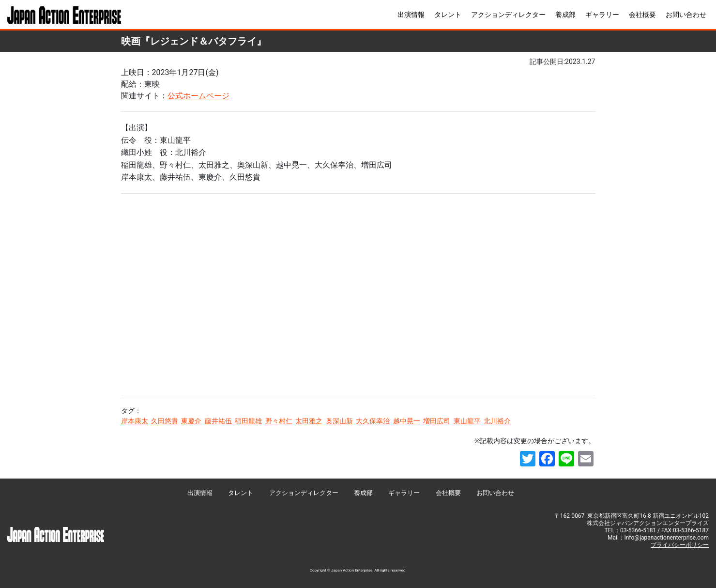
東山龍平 (467, 421)
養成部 (565, 15)
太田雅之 (309, 421)
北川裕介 (497, 421)
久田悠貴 (165, 421)
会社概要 (642, 15)
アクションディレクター (508, 15)
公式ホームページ (198, 96)
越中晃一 (407, 421)
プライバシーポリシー (680, 545)
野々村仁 (279, 421)
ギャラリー (602, 15)
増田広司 (437, 421)
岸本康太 (135, 421)
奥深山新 (339, 421)
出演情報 (411, 15)
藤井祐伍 (218, 421)
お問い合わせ (686, 15)
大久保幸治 (373, 421)
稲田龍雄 (248, 421)
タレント (448, 15)
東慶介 (191, 421)
